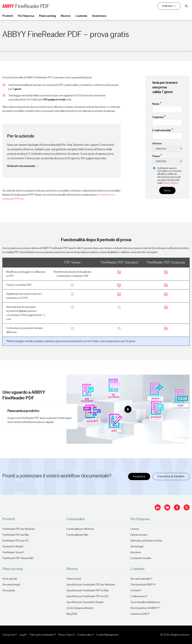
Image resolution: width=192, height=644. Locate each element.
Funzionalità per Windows (80, 529)
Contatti (135, 590)
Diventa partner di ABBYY (144, 608)
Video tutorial (74, 579)
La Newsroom (138, 596)
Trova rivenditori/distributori (145, 602)
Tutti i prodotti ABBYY (142, 585)
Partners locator (139, 535)
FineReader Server (12, 552)
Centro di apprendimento (80, 608)
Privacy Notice (170, 183)
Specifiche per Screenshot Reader (85, 602)
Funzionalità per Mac (77, 535)
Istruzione (136, 552)
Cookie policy (84, 635)
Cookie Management (107, 635)
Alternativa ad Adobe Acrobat (146, 541)
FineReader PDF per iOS (16, 541)
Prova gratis (9, 590)
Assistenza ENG (139, 614)
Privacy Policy (65, 635)
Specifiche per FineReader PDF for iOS (87, 596)
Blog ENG (72, 614)
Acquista (139, 476)
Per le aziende (10, 579)
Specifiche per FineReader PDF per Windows (91, 585)
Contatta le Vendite (171, 476)
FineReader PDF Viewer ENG (18, 558)
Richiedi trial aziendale (22, 166)
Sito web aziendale (140, 579)
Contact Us (9, 635)
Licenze (135, 529)
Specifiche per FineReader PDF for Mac (88, 590)
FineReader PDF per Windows (19, 529)
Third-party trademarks (42, 635)
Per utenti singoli (11, 585)
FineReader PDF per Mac (16, 535)
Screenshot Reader (13, 547)
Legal (22, 635)
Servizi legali (137, 547)
